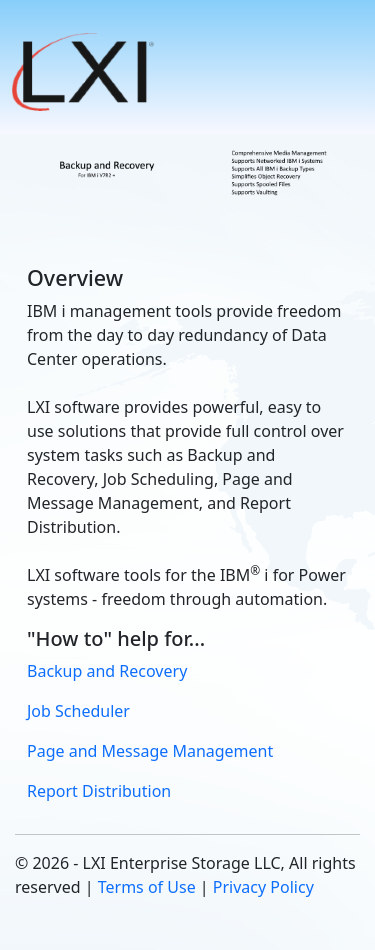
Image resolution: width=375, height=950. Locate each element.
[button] (85, 72)
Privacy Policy (263, 887)
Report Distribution (99, 791)
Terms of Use (147, 887)
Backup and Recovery (107, 671)
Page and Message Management (150, 751)
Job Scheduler (78, 711)
